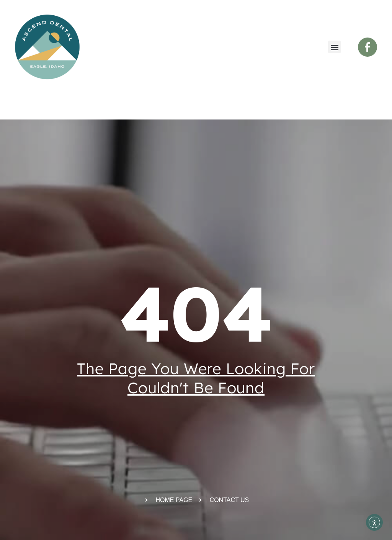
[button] (334, 47)
